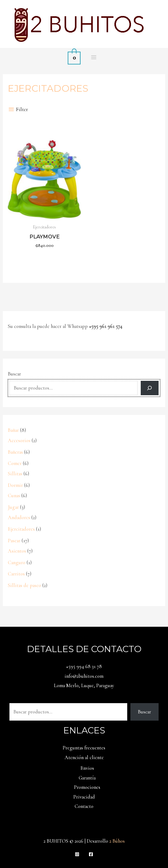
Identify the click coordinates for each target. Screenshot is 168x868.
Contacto (84, 806)
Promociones (87, 787)
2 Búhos (117, 841)
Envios (87, 768)
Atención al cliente (84, 758)
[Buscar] (150, 388)
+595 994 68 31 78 (84, 666)
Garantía (87, 778)
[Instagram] (77, 854)
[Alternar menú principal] (94, 57)
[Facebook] (91, 854)
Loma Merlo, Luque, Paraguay (84, 686)
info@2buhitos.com (84, 676)
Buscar (14, 374)
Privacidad (84, 797)
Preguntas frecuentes (84, 748)
